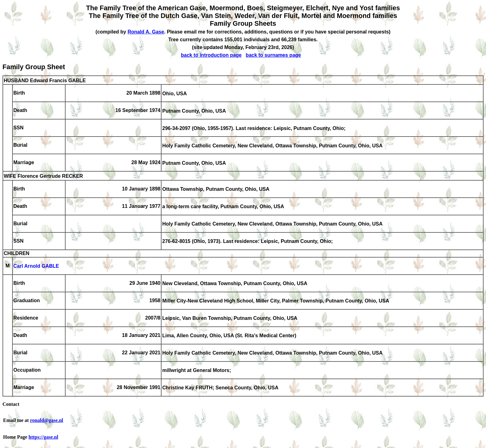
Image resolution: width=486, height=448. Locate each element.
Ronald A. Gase (146, 32)
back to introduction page (211, 55)
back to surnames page (273, 55)
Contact (11, 404)
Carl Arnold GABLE (36, 266)
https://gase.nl (43, 437)
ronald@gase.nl (47, 420)
